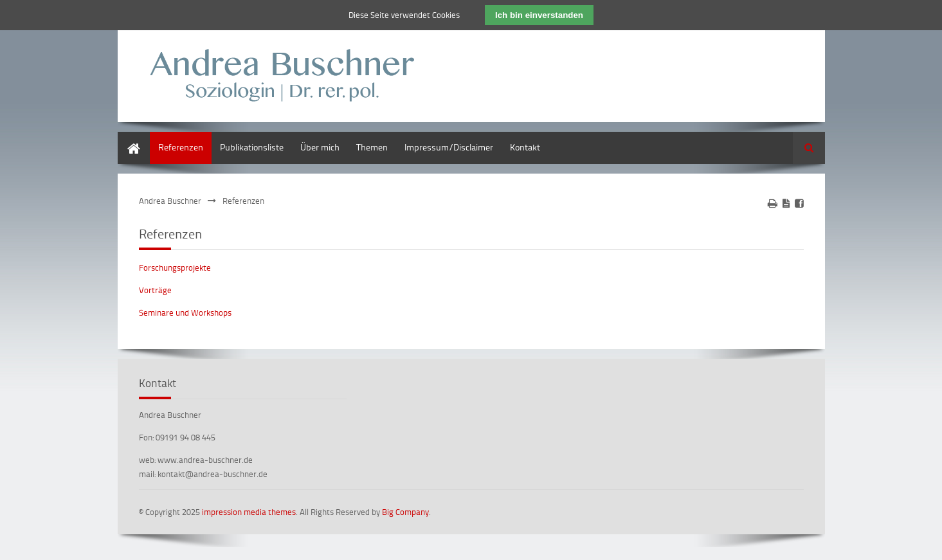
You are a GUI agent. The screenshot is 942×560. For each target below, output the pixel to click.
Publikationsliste (252, 147)
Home (129, 138)
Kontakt (525, 147)
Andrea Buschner (170, 201)
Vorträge (155, 290)
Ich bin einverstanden (539, 15)
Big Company (405, 512)
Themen (372, 147)
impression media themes (249, 512)
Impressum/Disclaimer (449, 147)
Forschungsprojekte (175, 267)
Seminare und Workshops (185, 312)
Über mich (320, 147)
